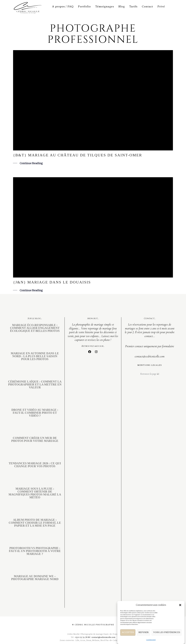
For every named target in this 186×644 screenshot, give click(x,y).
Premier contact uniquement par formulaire (150, 346)
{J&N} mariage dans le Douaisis (52, 282)
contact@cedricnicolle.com (150, 356)
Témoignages (105, 7)
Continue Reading (31, 164)
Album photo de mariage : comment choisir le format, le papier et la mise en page (35, 523)
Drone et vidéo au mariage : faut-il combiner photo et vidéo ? (35, 413)
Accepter (128, 638)
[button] (180, 610)
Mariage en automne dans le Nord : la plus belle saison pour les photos (35, 356)
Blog (122, 7)
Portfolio (84, 7)
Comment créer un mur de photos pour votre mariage (35, 439)
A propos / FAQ (63, 7)
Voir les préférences (167, 638)
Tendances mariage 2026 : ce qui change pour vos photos (35, 465)
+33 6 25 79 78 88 (82, 637)
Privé (161, 7)
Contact (147, 7)
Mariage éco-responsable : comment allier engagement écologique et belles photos (35, 328)
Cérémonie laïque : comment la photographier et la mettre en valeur (35, 384)
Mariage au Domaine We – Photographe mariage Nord (35, 578)
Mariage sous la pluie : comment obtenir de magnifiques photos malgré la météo (35, 493)
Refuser (143, 638)
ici (158, 374)
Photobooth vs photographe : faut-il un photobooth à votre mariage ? (35, 551)
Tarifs (133, 7)
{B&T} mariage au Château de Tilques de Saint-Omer (78, 155)
